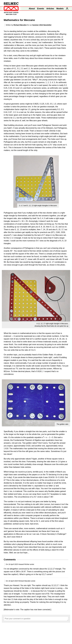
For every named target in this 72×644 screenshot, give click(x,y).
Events (41, 9)
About (32, 9)
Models (60, 9)
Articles (50, 9)
